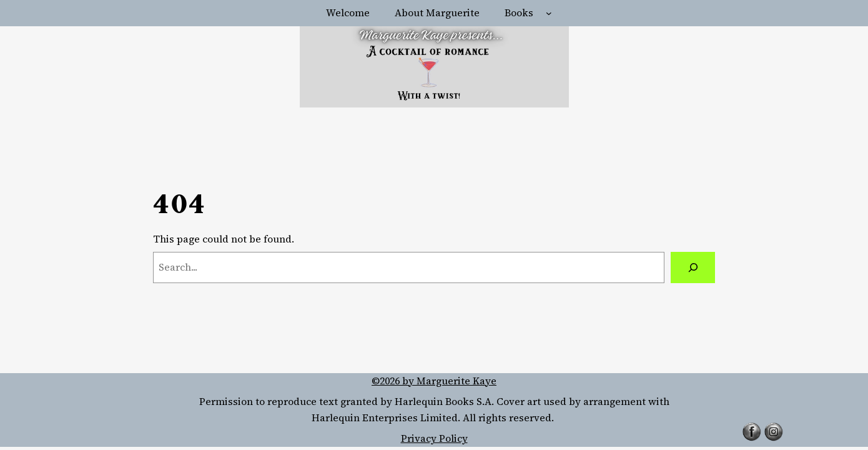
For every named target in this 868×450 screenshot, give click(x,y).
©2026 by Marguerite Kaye (434, 381)
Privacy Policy (434, 438)
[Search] (693, 267)
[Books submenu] (549, 13)
